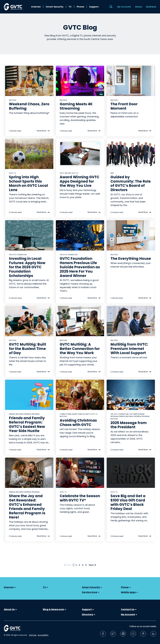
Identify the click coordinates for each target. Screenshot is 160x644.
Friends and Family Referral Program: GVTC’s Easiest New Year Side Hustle (27, 424)
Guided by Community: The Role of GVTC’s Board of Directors (131, 183)
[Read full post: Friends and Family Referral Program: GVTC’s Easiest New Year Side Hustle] (29, 395)
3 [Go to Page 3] (79, 565)
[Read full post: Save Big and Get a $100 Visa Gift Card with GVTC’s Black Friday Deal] (131, 473)
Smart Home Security (81, 414)
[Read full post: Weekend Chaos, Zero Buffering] (29, 81)
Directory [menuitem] (89, 615)
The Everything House (131, 259)
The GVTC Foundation (18, 255)
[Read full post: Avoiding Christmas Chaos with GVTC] (80, 395)
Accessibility (43, 635)
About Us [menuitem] (10, 609)
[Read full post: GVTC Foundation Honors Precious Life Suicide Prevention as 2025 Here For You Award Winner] (80, 235)
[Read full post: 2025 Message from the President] (131, 395)
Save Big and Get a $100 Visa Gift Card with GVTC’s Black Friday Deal (128, 502)
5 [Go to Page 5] (86, 565)
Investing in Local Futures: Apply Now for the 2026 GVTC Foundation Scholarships (27, 267)
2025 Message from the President (129, 425)
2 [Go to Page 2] (76, 565)
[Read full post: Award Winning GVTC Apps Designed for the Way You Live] (80, 154)
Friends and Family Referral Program (24, 414)
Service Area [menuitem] (91, 592)
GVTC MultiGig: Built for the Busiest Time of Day (27, 349)
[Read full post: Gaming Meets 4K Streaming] (80, 81)
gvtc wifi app (65, 173)
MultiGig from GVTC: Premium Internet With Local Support (129, 349)
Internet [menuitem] (36, 7)
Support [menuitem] (94, 7)
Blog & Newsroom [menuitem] (55, 609)
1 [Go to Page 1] (73, 565)
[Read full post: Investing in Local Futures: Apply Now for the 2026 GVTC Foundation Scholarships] (29, 235)
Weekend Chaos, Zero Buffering (29, 106)
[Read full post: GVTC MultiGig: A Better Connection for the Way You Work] (80, 321)
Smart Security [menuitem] (55, 7)
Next (92, 565)
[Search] (111, 7)
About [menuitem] (139, 7)
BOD (112, 173)
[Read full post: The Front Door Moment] (131, 81)
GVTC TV (12, 173)
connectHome (66, 414)
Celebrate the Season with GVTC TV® (80, 498)
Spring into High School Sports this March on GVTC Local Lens (28, 183)
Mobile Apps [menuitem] (129, 592)
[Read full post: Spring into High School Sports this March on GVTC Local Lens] (29, 154)
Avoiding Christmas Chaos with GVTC (78, 423)
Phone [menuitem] (80, 7)
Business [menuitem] (151, 7)
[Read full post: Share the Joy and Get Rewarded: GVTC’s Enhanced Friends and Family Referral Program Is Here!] (29, 473)
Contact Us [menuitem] (129, 609)
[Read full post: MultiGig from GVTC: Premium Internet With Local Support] (131, 321)
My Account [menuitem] (124, 7)
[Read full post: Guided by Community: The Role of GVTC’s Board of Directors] (131, 154)
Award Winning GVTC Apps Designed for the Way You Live (79, 181)
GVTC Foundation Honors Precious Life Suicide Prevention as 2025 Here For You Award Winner (80, 267)
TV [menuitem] (70, 7)
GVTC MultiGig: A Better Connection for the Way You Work (80, 349)
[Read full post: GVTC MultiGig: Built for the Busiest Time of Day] (29, 321)
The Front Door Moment (124, 106)
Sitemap (33, 635)
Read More (43, 131)
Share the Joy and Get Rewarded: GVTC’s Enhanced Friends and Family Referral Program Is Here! (27, 507)
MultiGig (13, 100)
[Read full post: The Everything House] (131, 235)
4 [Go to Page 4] (83, 565)
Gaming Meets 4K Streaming (76, 106)
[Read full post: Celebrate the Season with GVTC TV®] (80, 473)
